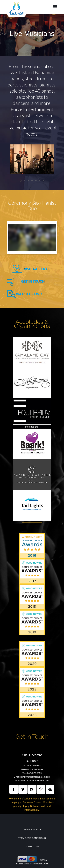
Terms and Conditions (32, 838)
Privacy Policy (32, 830)
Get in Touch (32, 737)
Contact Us (32, 847)
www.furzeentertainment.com (35, 781)
